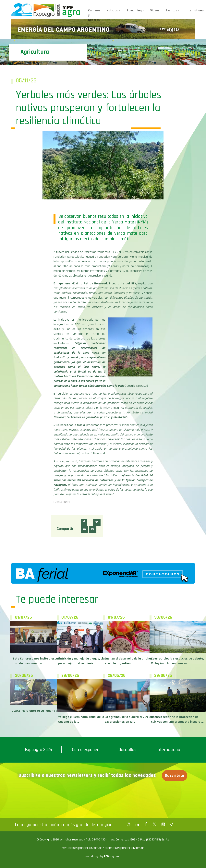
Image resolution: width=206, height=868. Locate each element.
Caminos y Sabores (94, 15)
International (195, 11)
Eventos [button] (171, 11)
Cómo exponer (85, 750)
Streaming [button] (134, 11)
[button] (84, 522)
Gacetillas (127, 750)
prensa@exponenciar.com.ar (124, 848)
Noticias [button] (112, 11)
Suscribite (175, 776)
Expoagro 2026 (38, 750)
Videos (155, 11)
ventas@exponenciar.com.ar (83, 848)
